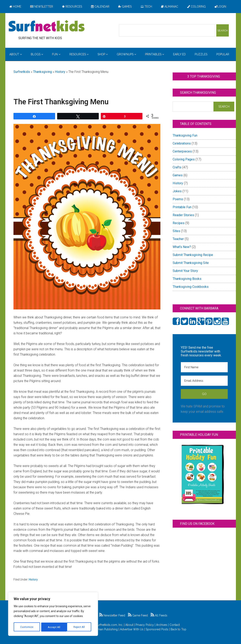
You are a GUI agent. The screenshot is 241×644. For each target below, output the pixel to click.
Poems (178, 199)
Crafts (177, 167)
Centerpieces (182, 151)
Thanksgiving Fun (185, 135)
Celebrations (182, 143)
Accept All (80, 627)
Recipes (179, 223)
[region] (53, 614)
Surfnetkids (22, 72)
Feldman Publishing (105, 629)
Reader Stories (183, 215)
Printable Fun (182, 207)
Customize (27, 627)
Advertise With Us (132, 629)
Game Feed (138, 615)
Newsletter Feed (112, 615)
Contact (175, 625)
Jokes (177, 191)
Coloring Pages (184, 159)
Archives (162, 625)
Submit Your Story (185, 271)
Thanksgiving (42, 72)
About (129, 625)
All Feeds (159, 615)
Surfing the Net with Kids (47, 26)
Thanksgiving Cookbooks (191, 287)
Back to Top (178, 629)
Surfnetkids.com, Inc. (109, 625)
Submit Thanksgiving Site (191, 263)
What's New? (182, 247)
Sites (176, 231)
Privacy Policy (145, 625)
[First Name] (204, 367)
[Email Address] (204, 381)
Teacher (178, 239)
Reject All (54, 627)
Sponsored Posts (157, 629)
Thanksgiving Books (187, 279)
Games (178, 175)
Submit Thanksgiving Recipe (193, 255)
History (60, 72)
